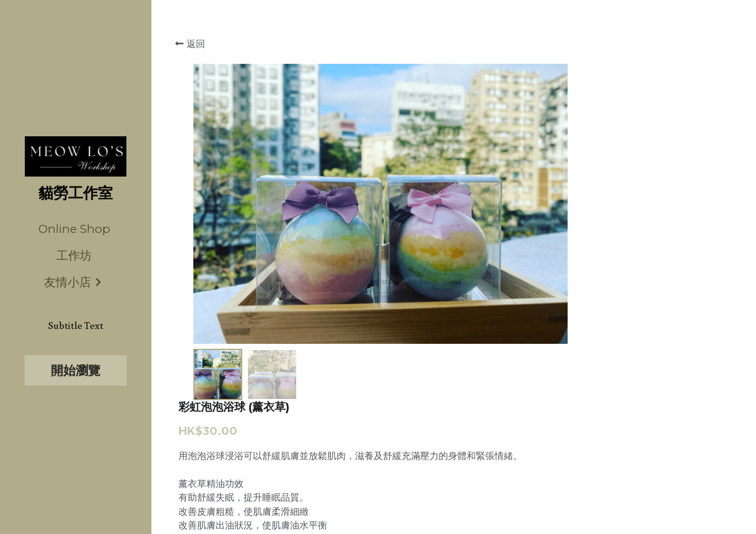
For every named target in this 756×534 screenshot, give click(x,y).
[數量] (620, 316)
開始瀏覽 (76, 370)
